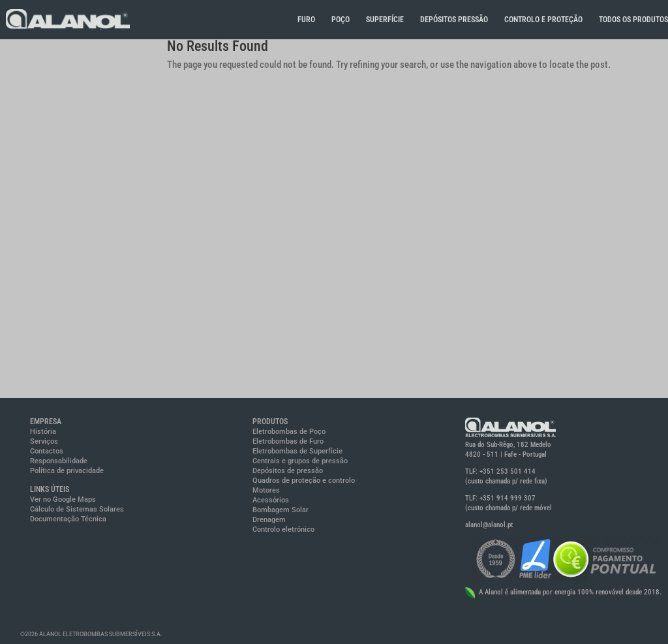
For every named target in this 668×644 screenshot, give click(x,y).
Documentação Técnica (68, 519)
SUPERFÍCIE (385, 20)
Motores (266, 490)
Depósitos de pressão (288, 471)
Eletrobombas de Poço (289, 432)
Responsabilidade (59, 461)
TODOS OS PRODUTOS (633, 20)
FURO (306, 20)
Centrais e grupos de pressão (300, 461)
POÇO (341, 20)
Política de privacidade (67, 471)
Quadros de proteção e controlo (304, 481)
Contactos (47, 451)
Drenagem (269, 520)
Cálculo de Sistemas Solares (77, 509)
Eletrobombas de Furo (288, 441)
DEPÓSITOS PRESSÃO (454, 20)
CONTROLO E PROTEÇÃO (543, 20)
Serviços (44, 441)
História (43, 432)
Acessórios (271, 500)
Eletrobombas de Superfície (297, 451)
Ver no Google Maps (63, 499)
